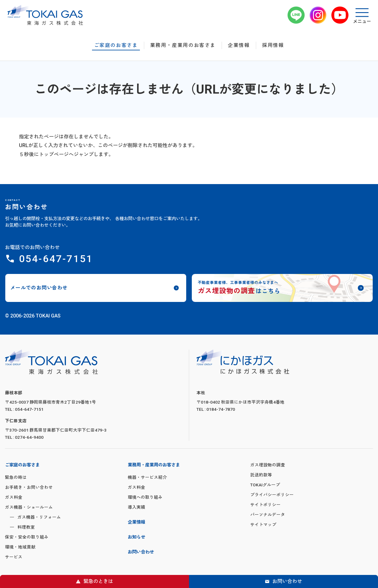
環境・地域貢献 (20, 547)
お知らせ (136, 537)
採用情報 (273, 45)
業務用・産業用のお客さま (183, 45)
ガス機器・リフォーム (39, 517)
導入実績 (136, 507)
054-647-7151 (56, 259)
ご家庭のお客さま (116, 45)
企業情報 (239, 45)
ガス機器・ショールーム (29, 507)
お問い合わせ (287, 581)
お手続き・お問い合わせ (29, 487)
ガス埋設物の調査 (268, 465)
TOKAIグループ (265, 485)
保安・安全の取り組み (27, 537)
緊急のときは (98, 581)
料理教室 (26, 527)
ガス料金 (14, 497)
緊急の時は (16, 477)
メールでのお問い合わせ (39, 288)
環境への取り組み (145, 497)
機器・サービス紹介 (147, 477)
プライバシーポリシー (272, 495)
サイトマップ (263, 525)
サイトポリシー (265, 505)
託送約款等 (261, 475)
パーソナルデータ (268, 515)
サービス (14, 557)
